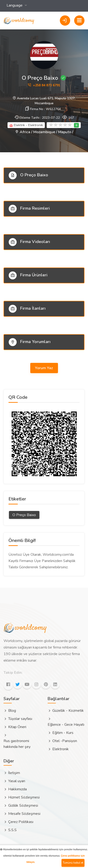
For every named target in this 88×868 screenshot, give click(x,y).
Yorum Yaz (44, 368)
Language (15, 5)
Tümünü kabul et (73, 863)
